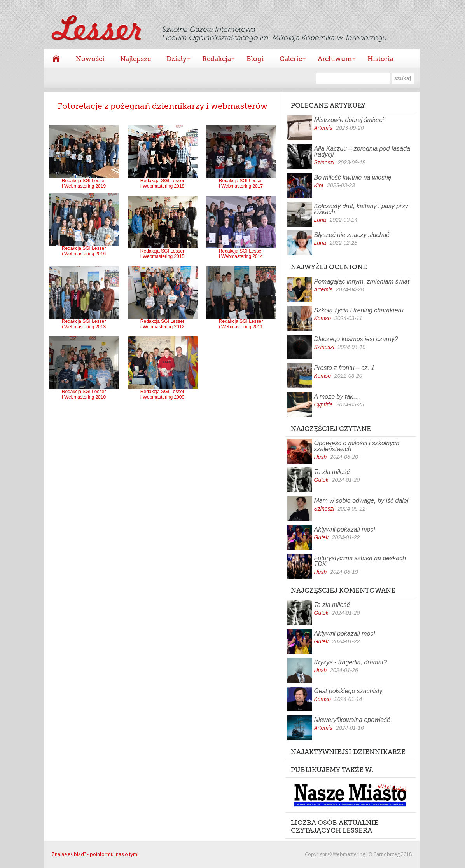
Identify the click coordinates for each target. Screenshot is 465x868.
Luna (320, 220)
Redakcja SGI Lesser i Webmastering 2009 (163, 392)
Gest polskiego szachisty (348, 691)
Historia (380, 59)
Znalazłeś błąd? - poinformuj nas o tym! (95, 854)
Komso (323, 318)
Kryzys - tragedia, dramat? (351, 662)
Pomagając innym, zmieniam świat (362, 281)
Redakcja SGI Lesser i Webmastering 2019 (84, 181)
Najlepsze (135, 59)
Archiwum (333, 60)
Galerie (289, 60)
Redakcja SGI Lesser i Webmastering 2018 (163, 181)
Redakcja (215, 60)
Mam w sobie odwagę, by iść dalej (361, 501)
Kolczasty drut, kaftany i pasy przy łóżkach (361, 209)
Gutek (321, 480)
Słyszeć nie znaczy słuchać (352, 235)
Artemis (323, 128)
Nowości (90, 59)
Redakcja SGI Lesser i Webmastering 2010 (84, 392)
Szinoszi (324, 162)
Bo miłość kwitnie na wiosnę (353, 177)
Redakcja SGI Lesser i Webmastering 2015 (163, 252)
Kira (319, 185)
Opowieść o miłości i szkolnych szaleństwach (357, 446)
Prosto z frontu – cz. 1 (344, 368)
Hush (321, 457)
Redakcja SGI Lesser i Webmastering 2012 (163, 322)
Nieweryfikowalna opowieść (352, 720)
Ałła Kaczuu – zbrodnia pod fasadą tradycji (362, 152)
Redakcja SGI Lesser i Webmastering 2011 (241, 322)
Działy (175, 60)
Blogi (255, 59)
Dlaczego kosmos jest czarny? (356, 339)
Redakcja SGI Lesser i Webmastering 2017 (241, 181)
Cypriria (323, 404)
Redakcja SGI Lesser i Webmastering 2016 (84, 249)
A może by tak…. (338, 397)
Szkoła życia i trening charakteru (359, 310)
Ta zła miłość (332, 472)
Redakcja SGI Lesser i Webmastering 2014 (241, 252)
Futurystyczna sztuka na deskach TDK (360, 561)
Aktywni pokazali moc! (345, 529)
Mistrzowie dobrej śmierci (349, 120)
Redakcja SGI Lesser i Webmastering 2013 (84, 322)
